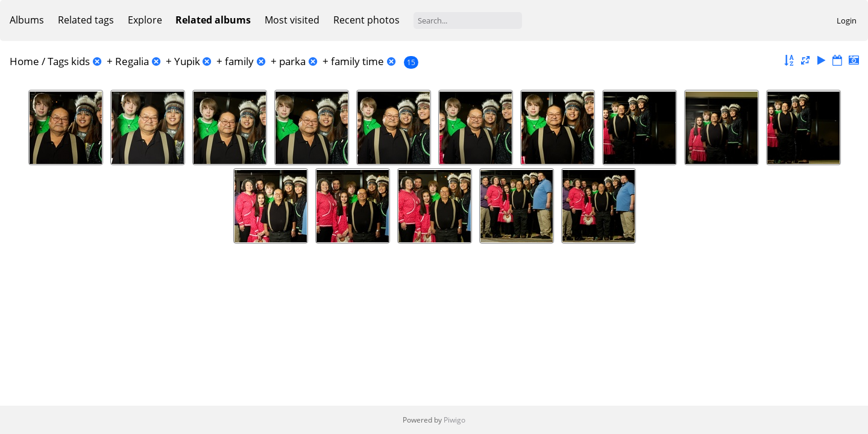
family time (357, 61)
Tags (58, 61)
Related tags (86, 20)
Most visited (292, 20)
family (239, 61)
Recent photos (366, 20)
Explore (145, 20)
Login (847, 20)
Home (24, 61)
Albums (27, 20)
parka (292, 61)
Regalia (132, 61)
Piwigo (454, 420)
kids (80, 61)
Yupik (187, 61)
